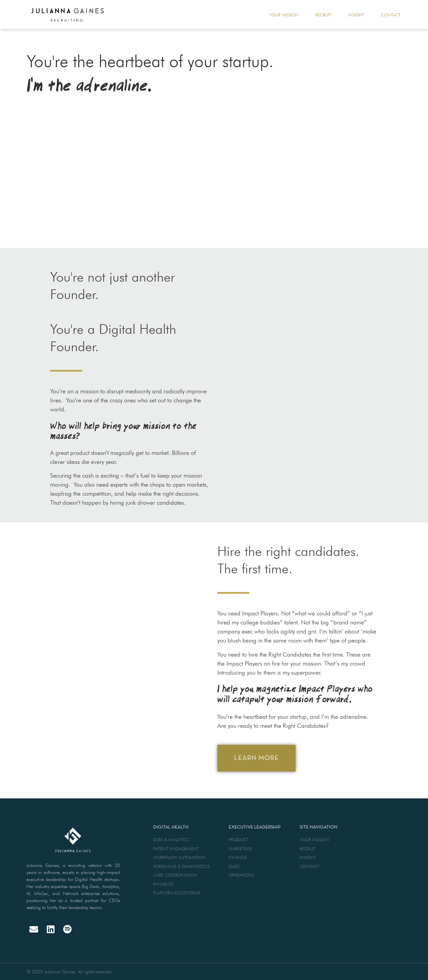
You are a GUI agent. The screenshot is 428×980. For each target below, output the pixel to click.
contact (391, 15)
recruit (323, 15)
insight (356, 15)
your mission (284, 15)
